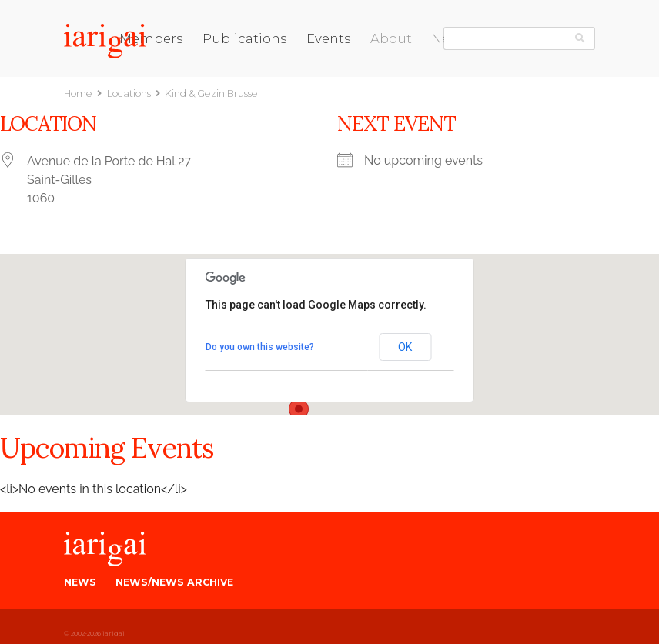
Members (151, 38)
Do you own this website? (260, 347)
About (391, 38)
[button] (299, 413)
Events (329, 38)
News (80, 582)
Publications (245, 38)
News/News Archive (174, 582)
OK (405, 347)
